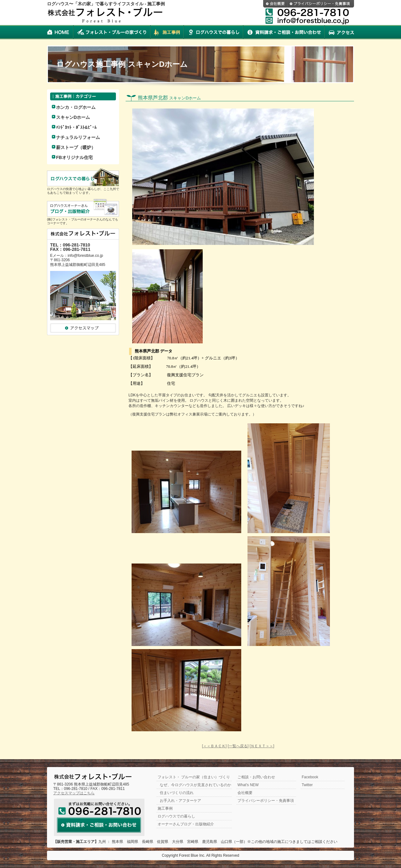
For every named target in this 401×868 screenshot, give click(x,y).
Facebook (310, 777)
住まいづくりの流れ (177, 793)
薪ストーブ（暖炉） (76, 147)
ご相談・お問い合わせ (256, 777)
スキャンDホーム (73, 117)
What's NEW (248, 785)
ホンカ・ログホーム (76, 107)
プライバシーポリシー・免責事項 (321, 4)
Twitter (307, 785)
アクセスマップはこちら (74, 793)
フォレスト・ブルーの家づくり (112, 32)
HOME (60, 32)
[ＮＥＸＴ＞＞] (262, 746)
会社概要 (275, 4)
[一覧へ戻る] (238, 746)
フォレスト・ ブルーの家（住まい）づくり (194, 777)
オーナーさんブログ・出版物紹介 (186, 824)
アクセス (339, 32)
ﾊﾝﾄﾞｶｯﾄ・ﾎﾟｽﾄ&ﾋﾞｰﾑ (76, 127)
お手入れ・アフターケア (180, 801)
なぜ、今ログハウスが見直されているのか (195, 785)
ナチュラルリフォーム (78, 137)
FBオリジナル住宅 (74, 157)
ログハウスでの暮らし (213, 32)
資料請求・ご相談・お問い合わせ (284, 32)
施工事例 (167, 32)
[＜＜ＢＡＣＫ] (214, 746)
